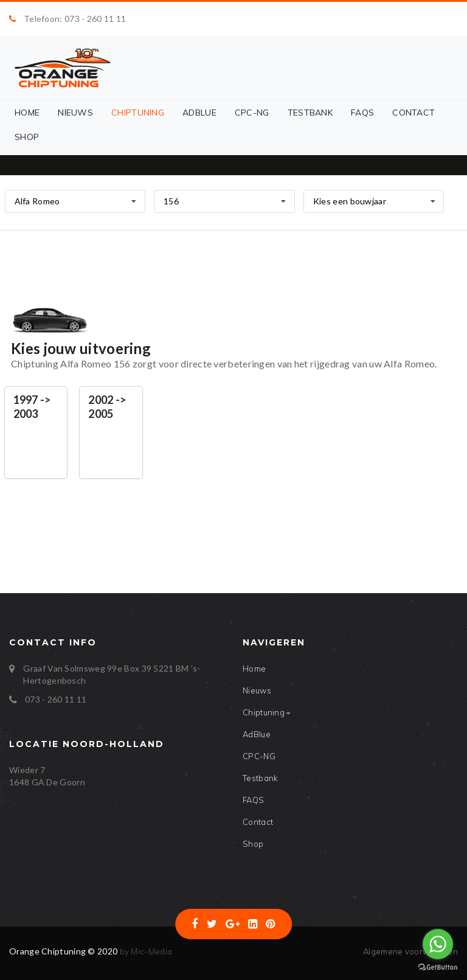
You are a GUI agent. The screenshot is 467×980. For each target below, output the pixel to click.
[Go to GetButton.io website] (438, 968)
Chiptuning (138, 113)
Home (27, 113)
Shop (27, 137)
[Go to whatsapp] (438, 944)
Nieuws (75, 113)
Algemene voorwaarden (410, 951)
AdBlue (199, 113)
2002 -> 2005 (107, 407)
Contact (413, 113)
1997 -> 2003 (32, 407)
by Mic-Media (145, 951)
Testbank (310, 113)
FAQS (362, 113)
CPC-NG (252, 113)
